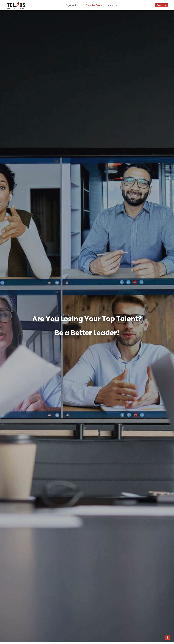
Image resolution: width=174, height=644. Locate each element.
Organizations (72, 5)
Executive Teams (94, 5)
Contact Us (162, 5)
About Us (113, 5)
